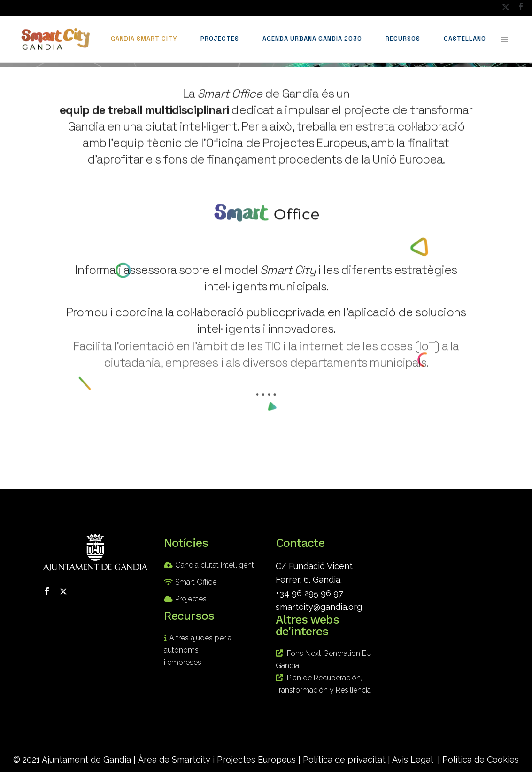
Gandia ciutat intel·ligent (215, 565)
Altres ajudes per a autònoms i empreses (198, 650)
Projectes (191, 599)
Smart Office (196, 582)
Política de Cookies (481, 760)
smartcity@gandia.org (319, 607)
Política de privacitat (344, 760)
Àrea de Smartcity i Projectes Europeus (217, 760)
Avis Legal (412, 760)
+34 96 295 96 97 (309, 593)
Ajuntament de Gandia (86, 760)
